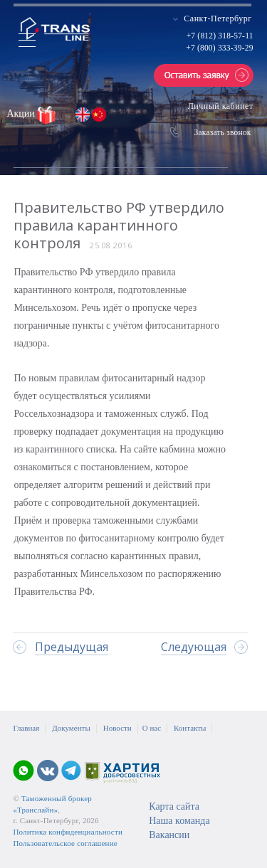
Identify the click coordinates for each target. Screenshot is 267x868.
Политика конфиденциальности (68, 832)
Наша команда (179, 821)
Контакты (190, 728)
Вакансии (169, 835)
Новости (117, 728)
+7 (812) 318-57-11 (220, 36)
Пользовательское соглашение (65, 843)
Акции (22, 113)
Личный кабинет (221, 106)
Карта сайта (174, 806)
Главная (26, 728)
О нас (152, 728)
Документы (71, 728)
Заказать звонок (223, 132)
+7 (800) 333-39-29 (219, 48)
